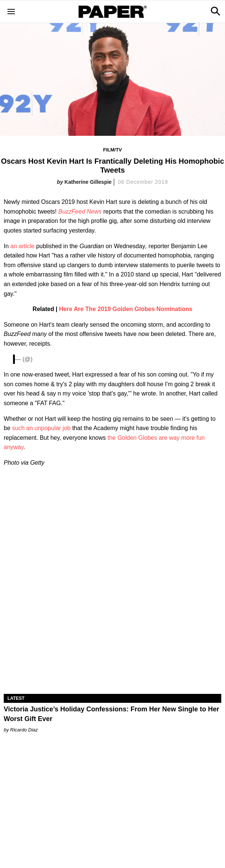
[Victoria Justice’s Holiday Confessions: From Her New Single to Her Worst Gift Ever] (112, 640)
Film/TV (112, 150)
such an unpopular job (41, 428)
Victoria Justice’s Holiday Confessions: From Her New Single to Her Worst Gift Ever (111, 714)
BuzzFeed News (80, 212)
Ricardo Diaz (24, 730)
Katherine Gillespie (88, 182)
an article (22, 246)
